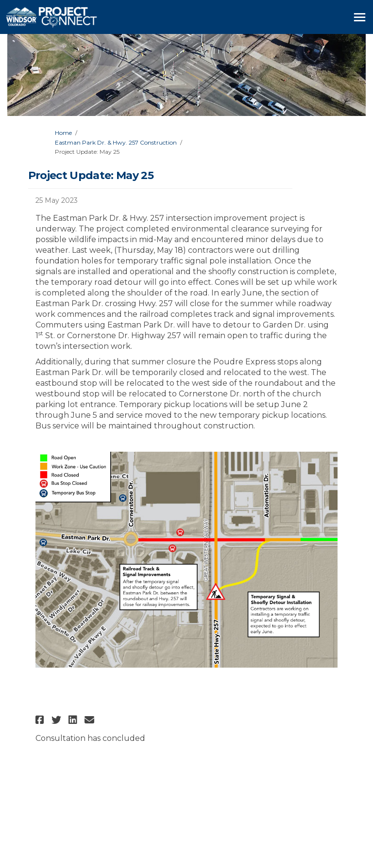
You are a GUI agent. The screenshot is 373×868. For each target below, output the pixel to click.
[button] (41, 720)
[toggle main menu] (360, 17)
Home (63, 133)
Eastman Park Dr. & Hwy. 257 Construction (116, 142)
